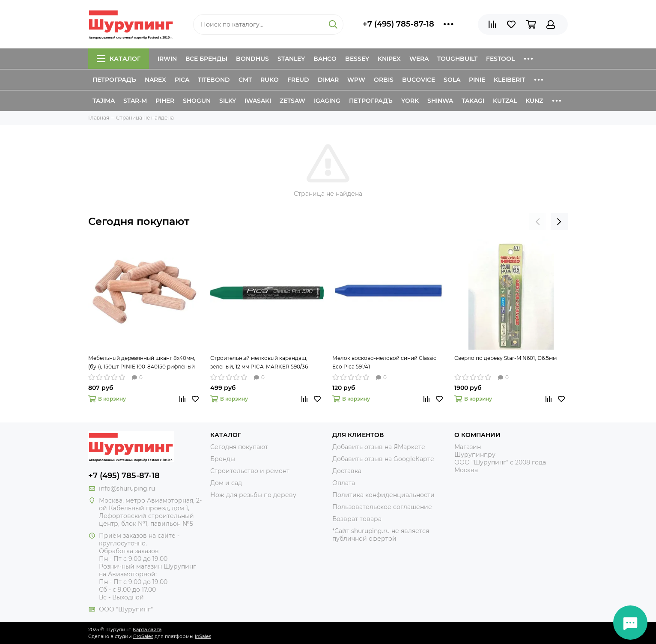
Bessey (357, 59)
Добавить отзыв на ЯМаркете (379, 447)
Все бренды (206, 59)
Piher (165, 101)
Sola (452, 80)
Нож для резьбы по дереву (253, 495)
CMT (245, 80)
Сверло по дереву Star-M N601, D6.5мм (505, 358)
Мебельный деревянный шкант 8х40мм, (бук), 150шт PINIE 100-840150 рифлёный (142, 362)
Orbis (384, 80)
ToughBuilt (457, 59)
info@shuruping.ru (127, 488)
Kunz (534, 101)
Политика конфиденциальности (383, 495)
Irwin (167, 59)
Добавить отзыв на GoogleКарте (383, 459)
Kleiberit (509, 80)
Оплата (344, 483)
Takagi (473, 101)
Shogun (197, 101)
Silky (228, 101)
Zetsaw (292, 101)
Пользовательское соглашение (382, 507)
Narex (155, 80)
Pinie (477, 80)
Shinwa (440, 101)
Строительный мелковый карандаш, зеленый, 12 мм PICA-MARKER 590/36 (259, 362)
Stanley (291, 59)
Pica (182, 80)
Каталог (119, 59)
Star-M (135, 101)
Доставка (347, 471)
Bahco (325, 59)
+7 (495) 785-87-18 (398, 24)
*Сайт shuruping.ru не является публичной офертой (381, 535)
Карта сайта (147, 629)
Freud (298, 80)
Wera (419, 59)
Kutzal (505, 101)
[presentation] (538, 222)
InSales (203, 636)
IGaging (327, 101)
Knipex (389, 59)
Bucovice (419, 80)
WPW (356, 80)
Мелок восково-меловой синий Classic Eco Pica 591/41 (384, 362)
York (410, 101)
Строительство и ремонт (250, 471)
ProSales (143, 636)
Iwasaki (258, 101)
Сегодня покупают (139, 221)
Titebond (214, 80)
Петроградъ (114, 80)
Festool (500, 59)
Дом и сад (226, 483)
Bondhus (252, 59)
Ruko (270, 80)
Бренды (223, 459)
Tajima (104, 101)
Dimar (328, 80)
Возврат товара (357, 519)
